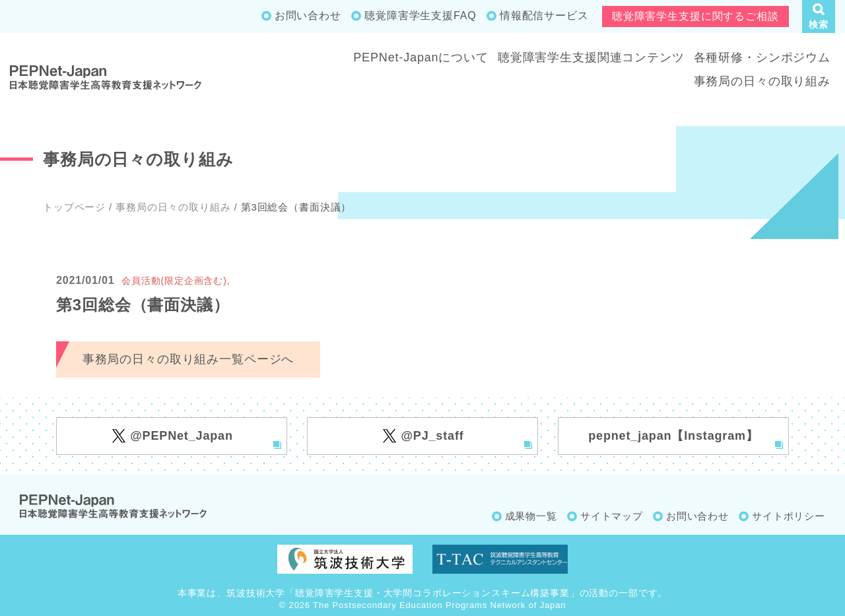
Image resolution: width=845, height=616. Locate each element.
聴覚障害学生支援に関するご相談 (695, 16)
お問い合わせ (308, 16)
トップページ (74, 207)
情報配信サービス (544, 16)
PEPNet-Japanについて (421, 57)
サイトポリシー (789, 516)
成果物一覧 (531, 516)
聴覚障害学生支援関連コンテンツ (591, 57)
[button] (819, 17)
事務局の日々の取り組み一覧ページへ (188, 359)
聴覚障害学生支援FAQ (420, 16)
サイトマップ (612, 516)
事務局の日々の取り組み (762, 81)
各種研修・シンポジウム (762, 57)
